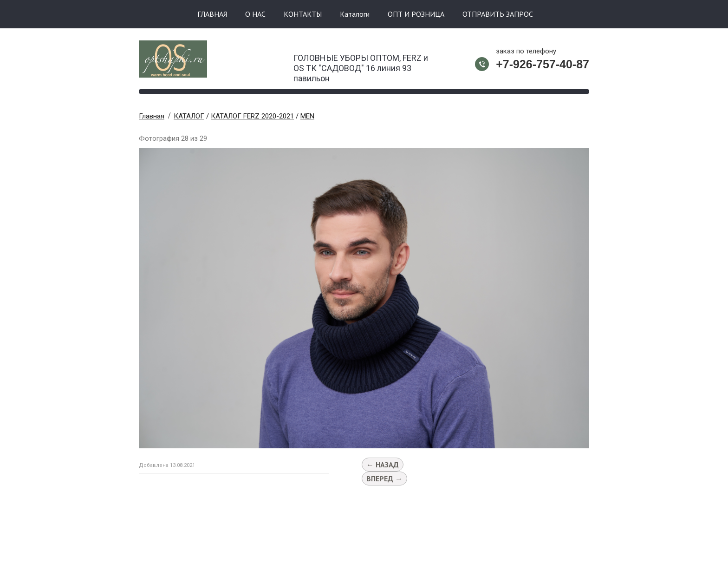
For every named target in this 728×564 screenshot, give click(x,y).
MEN (307, 116)
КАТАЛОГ (189, 116)
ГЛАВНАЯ (212, 14)
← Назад (383, 465)
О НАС (255, 14)
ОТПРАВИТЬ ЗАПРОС (498, 14)
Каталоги (355, 14)
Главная (152, 116)
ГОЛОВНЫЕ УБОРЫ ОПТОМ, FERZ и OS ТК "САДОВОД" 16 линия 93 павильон (361, 65)
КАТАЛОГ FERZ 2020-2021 (252, 116)
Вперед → (384, 479)
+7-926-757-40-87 (543, 64)
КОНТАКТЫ (303, 14)
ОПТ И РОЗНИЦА (416, 14)
